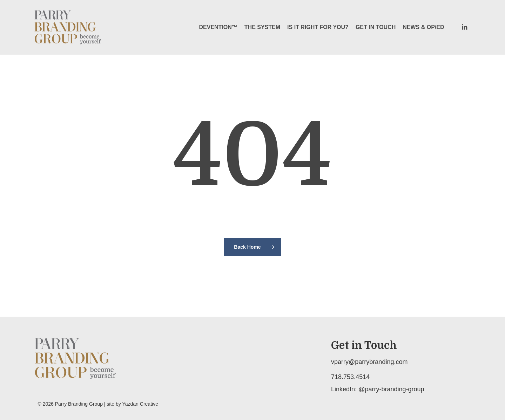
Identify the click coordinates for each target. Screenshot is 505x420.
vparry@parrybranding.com (369, 362)
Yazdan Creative (140, 404)
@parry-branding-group (391, 389)
